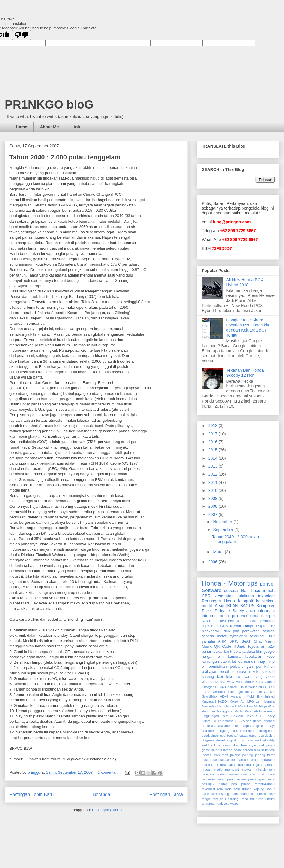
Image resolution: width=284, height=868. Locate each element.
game (206, 750)
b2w (271, 646)
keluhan (237, 760)
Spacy (270, 716)
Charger (208, 687)
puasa (246, 784)
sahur (270, 789)
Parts (238, 711)
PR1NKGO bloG (49, 104)
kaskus (207, 760)
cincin (215, 736)
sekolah (268, 672)
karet (271, 755)
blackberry (210, 631)
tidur (223, 799)
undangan (209, 804)
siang (225, 794)
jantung (248, 755)
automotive (232, 726)
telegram (258, 636)
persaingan (257, 779)
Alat (244, 616)
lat (234, 662)
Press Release (216, 611)
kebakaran (253, 657)
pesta (271, 779)
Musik (207, 646)
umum (270, 799)
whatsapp (210, 682)
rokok (254, 672)
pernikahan (265, 667)
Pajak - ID (265, 626)
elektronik (209, 745)
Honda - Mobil (243, 696)
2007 (213, 515)
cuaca (244, 736)
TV (214, 721)
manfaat (269, 765)
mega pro (228, 616)
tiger (205, 626)
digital (232, 740)
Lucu (256, 591)
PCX (271, 706)
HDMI (224, 696)
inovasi (207, 755)
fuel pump (267, 745)
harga (206, 657)
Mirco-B (232, 706)
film (259, 652)
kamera (234, 657)
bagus (246, 726)
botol (243, 731)
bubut (252, 731)
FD (265, 687)
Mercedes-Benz (213, 706)
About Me (49, 127)
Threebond (225, 721)
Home (21, 127)
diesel (221, 740)
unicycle (223, 804)
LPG (251, 701)
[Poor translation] (22, 35)
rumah (269, 591)
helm (220, 657)
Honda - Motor (223, 583)
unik (271, 636)
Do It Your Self (251, 687)
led (240, 662)
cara (271, 731)
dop (241, 740)
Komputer (266, 606)
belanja (239, 652)
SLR (259, 716)
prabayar (209, 672)
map (261, 662)
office (271, 774)
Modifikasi (246, 706)
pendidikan (218, 667)
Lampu (249, 626)
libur (249, 765)
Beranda (102, 795)
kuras (224, 765)
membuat (232, 770)
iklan (245, 591)
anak (251, 611)
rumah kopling (253, 789)
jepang (260, 755)
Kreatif (235, 626)
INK (260, 696)
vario (248, 677)
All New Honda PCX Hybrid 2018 (245, 282)
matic (218, 770)
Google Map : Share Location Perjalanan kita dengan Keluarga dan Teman (248, 327)
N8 (256, 706)
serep (215, 794)
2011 (213, 482)
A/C (222, 682)
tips (252, 583)
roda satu (232, 789)
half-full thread (222, 750)
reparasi (239, 672)
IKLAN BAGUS (241, 606)
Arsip (220, 606)
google (269, 652)
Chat (258, 641)
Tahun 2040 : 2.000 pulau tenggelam (65, 157)
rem (220, 789)
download (254, 740)
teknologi (266, 596)
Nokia (206, 621)
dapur (253, 736)
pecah (221, 779)
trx (252, 799)
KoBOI (223, 701)
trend (244, 799)
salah (206, 794)
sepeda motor (214, 636)
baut (264, 726)
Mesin (270, 641)
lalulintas (246, 596)
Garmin (257, 692)
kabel (241, 621)
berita (212, 731)
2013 (213, 466)
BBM (254, 616)
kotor (215, 765)
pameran (208, 779)
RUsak (239, 646)
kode (271, 657)
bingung (224, 731)
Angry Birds (254, 682)
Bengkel (268, 616)
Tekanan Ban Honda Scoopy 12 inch (245, 373)
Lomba (270, 701)
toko (230, 677)
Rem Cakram (232, 716)
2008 (213, 506)
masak (207, 770)
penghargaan (237, 779)
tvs (239, 677)
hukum (259, 750)
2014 (213, 458)
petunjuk (208, 784)
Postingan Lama (166, 795)
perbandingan (242, 667)
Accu (239, 682)
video (270, 677)
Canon (270, 682)
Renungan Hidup (218, 601)
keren (206, 765)
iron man (221, 755)
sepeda (231, 591)
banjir (256, 726)
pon (234, 784)
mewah (247, 770)
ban (231, 621)
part (236, 631)
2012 (213, 474)
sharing (208, 677)
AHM (222, 641)
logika (257, 765)
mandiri (250, 662)
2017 (213, 434)
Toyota (253, 646)
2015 (213, 450)
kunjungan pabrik (216, 662)
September (224, 530)
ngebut (222, 774)
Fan (272, 687)
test (215, 799)
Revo (249, 716)
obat (261, 774)
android (269, 721)
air (263, 646)
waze (234, 804)
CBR (206, 596)
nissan (234, 774)
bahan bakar (212, 652)
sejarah (268, 631)
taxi (220, 677)
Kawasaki (209, 701)
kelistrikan (265, 601)
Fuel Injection (239, 692)
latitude (239, 765)
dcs (261, 736)
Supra (206, 721)
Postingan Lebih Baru (32, 795)
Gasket (269, 692)
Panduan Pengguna (217, 711)
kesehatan (224, 596)
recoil (224, 672)
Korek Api (238, 701)
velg (259, 677)
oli (204, 667)
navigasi (208, 774)
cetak (206, 736)
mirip (271, 662)
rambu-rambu (265, 784)
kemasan (251, 760)
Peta (248, 711)
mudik (207, 606)
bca (204, 731)
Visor (247, 721)
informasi (266, 611)
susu (271, 794)
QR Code (223, 646)
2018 (213, 426)
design (270, 736)
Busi (215, 626)
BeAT (246, 641)
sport (234, 794)
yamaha (208, 641)
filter (236, 745)
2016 (213, 442)
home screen (243, 750)
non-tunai (248, 774)
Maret (219, 552)
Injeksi (270, 696)
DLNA (220, 687)
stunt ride (247, 794)
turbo (260, 799)
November (223, 522)
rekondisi (208, 789)
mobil (252, 621)
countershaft (229, 736)
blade (234, 731)
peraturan (267, 621)
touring (233, 799)
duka (251, 652)
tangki (206, 799)
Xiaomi (257, 721)
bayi (272, 726)
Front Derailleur (214, 692)
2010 (213, 490)
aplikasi (220, 621)
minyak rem (265, 770)
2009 (213, 498)
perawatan (251, 631)
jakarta (235, 755)
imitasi (270, 750)
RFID (258, 711)
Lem (259, 701)
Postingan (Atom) (107, 810)
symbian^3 (238, 636)
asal (214, 726)
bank (228, 652)
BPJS (234, 641)
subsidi (261, 794)
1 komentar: (108, 772)
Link (76, 127)
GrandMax (209, 696)
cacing (262, 731)
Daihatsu (232, 687)
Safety (238, 611)
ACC (230, 682)
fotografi (246, 601)
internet (209, 616)
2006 (213, 562)
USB (238, 721)
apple (206, 726)
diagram (208, 740)
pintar (223, 784)
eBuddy (269, 740)
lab (231, 765)
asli (221, 726)
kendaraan (267, 760)
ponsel (267, 584)
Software (212, 590)
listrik (226, 631)
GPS (224, 626)
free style (249, 745)
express (224, 745)
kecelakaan (222, 760)
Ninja (263, 706)
